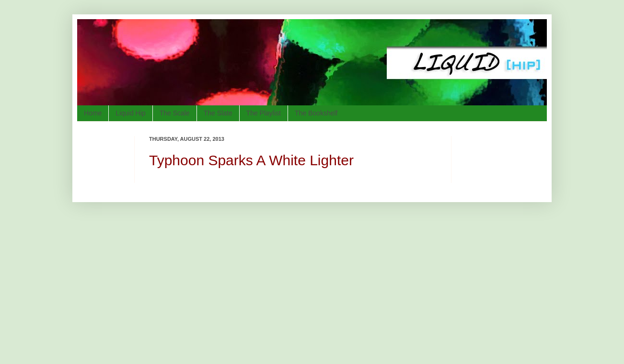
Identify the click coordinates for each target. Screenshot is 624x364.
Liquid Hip (130, 113)
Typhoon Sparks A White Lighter (251, 160)
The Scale (175, 113)
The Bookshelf (316, 113)
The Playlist (264, 113)
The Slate (218, 113)
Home (93, 113)
